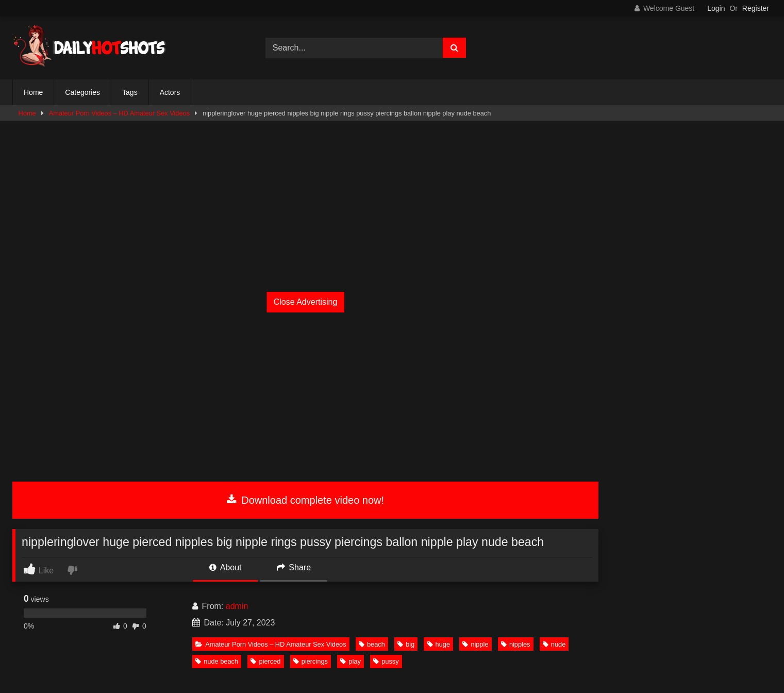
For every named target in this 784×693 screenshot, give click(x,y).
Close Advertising (306, 302)
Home (33, 92)
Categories (82, 92)
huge (439, 644)
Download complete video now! (305, 500)
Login (716, 8)
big (406, 644)
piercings (311, 661)
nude (554, 644)
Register (756, 8)
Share (294, 567)
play (350, 661)
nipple (475, 644)
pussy (386, 661)
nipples (516, 644)
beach (372, 644)
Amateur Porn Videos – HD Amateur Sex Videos (119, 113)
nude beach (217, 661)
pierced (265, 661)
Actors (170, 92)
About (225, 567)
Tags (130, 92)
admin (237, 606)
